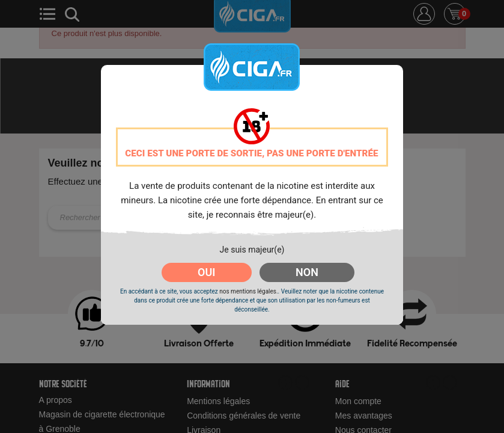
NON (307, 272)
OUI (206, 272)
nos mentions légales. (248, 291)
